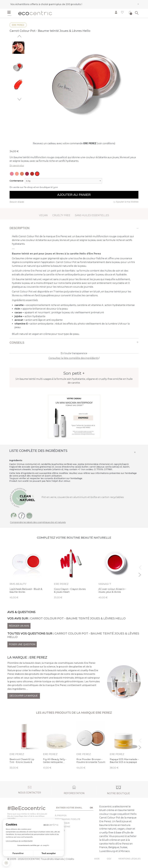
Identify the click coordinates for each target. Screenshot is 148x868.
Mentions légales (129, 859)
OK (91, 808)
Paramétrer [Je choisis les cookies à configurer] (18, 853)
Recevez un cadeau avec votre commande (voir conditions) (74, 143)
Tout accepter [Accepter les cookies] (49, 853)
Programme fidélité (68, 819)
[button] (6, 863)
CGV (109, 859)
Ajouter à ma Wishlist (127, 202)
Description (20, 228)
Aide (97, 859)
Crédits (70, 859)
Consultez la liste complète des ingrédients (74, 358)
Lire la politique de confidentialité (19, 841)
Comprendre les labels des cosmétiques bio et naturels (38, 522)
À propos (61, 815)
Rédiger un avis (19, 626)
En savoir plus (17, 165)
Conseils (17, 343)
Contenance (16, 181)
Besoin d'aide (17, 202)
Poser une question (22, 644)
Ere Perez (18, 25)
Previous (19, 36)
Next (19, 99)
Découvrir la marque (24, 696)
